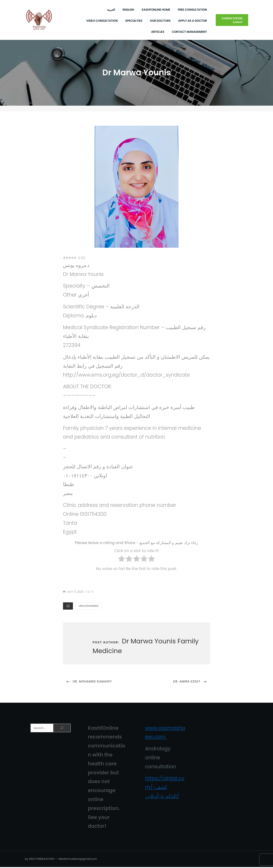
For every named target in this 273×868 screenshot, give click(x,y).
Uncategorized (88, 607)
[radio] (122, 561)
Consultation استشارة (232, 20)
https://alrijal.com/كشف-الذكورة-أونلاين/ (165, 788)
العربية (111, 10)
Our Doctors (160, 21)
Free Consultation (192, 10)
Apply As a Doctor (193, 21)
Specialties (134, 21)
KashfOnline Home (156, 10)
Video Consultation (102, 21)
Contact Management (189, 32)
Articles (158, 32)
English (128, 10)
